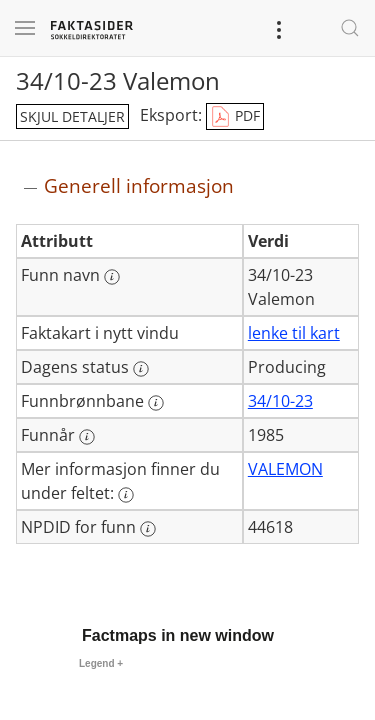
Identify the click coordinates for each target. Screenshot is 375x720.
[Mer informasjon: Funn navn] (112, 277)
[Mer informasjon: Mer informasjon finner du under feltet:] (126, 495)
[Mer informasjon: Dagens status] (141, 369)
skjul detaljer (72, 116)
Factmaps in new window (178, 635)
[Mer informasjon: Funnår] (87, 437)
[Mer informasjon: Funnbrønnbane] (156, 403)
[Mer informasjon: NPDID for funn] (148, 529)
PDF (235, 117)
